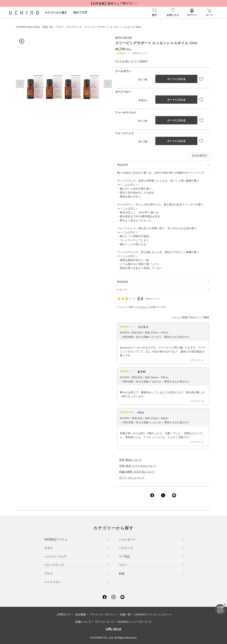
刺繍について (83, 622)
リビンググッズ (54, 565)
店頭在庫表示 (200, 155)
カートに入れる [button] (176, 79)
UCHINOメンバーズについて (135, 622)
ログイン (144, 307)
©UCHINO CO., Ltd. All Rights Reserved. (113, 637)
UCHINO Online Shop (28, 27)
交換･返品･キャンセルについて (138, 466)
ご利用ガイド (63, 614)
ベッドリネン (53, 582)
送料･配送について (130, 460)
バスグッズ (126, 548)
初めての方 (80, 12)
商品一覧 (48, 27)
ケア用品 (124, 556)
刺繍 (122, 573)
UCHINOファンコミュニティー (153, 614)
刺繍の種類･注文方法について (137, 472)
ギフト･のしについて (132, 478)
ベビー (123, 565)
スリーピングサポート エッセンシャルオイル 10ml (113, 27)
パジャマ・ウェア (55, 556)
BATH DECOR (123, 37)
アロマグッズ (74, 27)
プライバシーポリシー (103, 614)
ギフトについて (104, 622)
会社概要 (81, 614)
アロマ (60, 27)
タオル (48, 548)
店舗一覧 (125, 614)
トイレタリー (127, 539)
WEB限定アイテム (56, 539)
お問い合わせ (113, 629)
